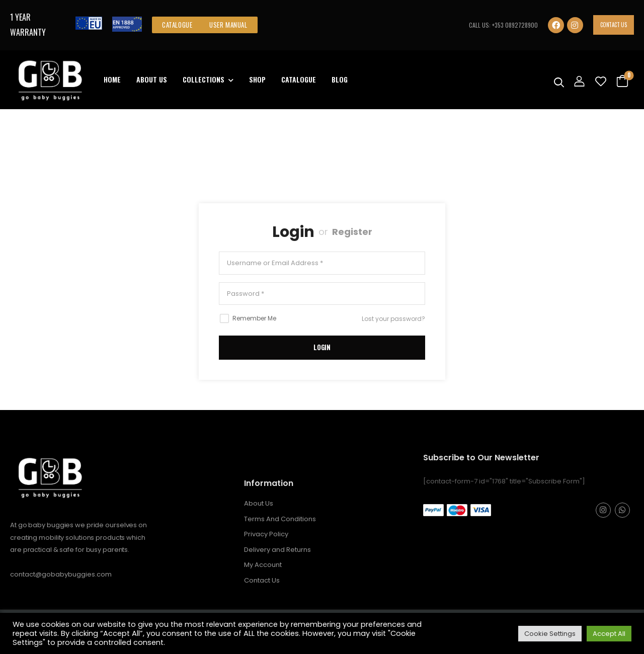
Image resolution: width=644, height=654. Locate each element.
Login (293, 232)
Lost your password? (393, 319)
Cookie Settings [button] (550, 634)
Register (352, 232)
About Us (152, 79)
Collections (204, 79)
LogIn (322, 347)
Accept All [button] (609, 634)
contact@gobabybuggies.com (61, 574)
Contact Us (613, 25)
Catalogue (299, 79)
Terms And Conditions (280, 519)
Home (112, 79)
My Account (263, 565)
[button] (177, 25)
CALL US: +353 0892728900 (503, 25)
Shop (257, 79)
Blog (340, 79)
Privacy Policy (266, 534)
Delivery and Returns (277, 550)
